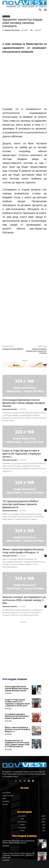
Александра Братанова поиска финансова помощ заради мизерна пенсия (24, 403)
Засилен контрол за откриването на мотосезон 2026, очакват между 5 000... (24, 600)
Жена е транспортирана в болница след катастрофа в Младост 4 (23, 551)
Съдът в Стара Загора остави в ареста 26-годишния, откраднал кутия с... (22, 454)
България (6, 16)
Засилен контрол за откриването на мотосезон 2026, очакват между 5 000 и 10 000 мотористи (17, 744)
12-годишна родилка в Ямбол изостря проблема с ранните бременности (20, 504)
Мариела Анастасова (12, 30)
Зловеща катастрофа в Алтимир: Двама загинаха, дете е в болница (36, 351)
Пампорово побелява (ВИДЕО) (13, 349)
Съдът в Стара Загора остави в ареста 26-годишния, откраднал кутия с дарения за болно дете (17, 703)
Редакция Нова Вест (10, 409)
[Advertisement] (24, 81)
